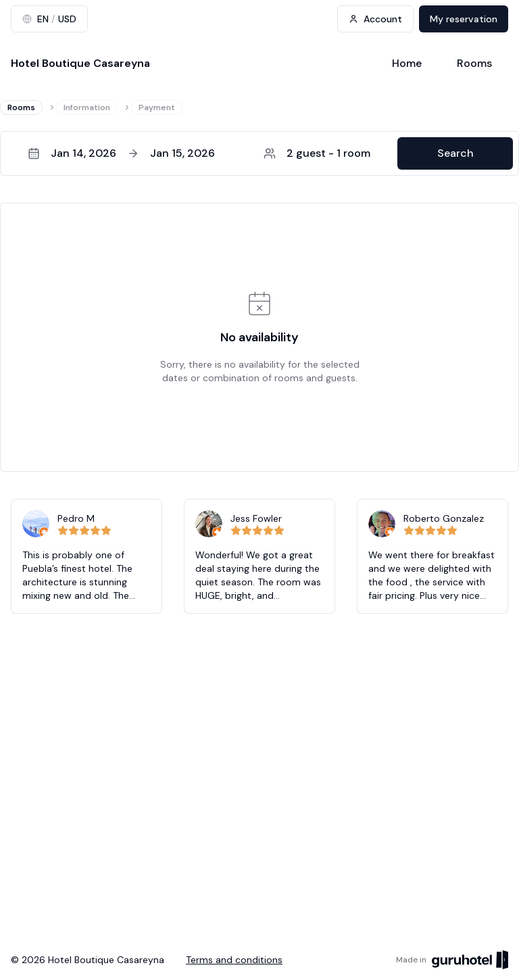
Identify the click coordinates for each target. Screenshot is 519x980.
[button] (259, 153)
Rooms (474, 63)
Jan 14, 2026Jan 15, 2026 (121, 153)
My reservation (464, 19)
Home (407, 63)
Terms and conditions (234, 960)
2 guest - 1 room (317, 153)
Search (455, 153)
